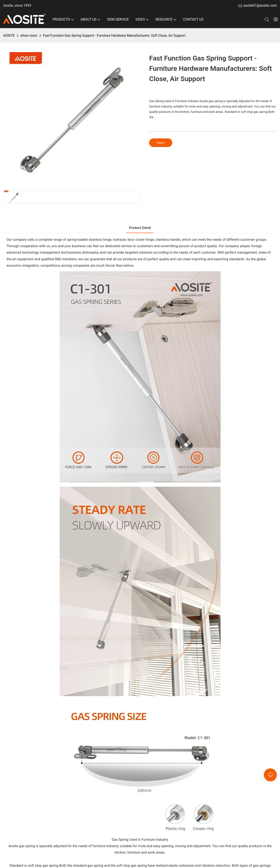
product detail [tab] (140, 228)
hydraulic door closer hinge (134, 240)
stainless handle (168, 240)
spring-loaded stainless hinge (89, 240)
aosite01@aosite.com (260, 5)
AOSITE (9, 36)
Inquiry (161, 143)
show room (29, 36)
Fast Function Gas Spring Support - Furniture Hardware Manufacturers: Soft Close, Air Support (114, 36)
